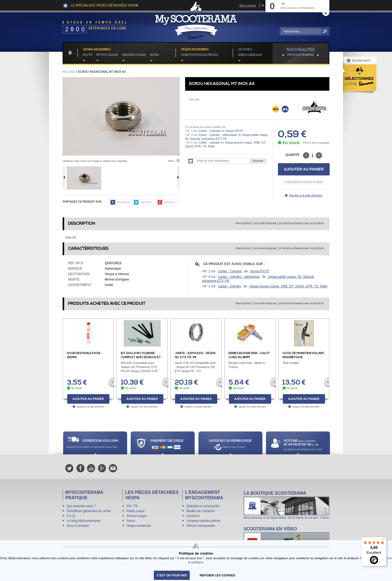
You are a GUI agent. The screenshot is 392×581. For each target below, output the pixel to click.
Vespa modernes (139, 526)
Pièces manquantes (201, 526)
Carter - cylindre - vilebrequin (218, 135)
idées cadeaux (250, 55)
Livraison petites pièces (203, 521)
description (243, 223)
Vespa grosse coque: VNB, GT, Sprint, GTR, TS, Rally (288, 286)
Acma (154, 55)
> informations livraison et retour (304, 182)
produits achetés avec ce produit (301, 223)
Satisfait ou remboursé (203, 506)
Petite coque (107, 55)
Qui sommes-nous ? (81, 506)
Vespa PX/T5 (234, 131)
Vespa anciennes (97, 50)
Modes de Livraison (201, 511)
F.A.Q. (71, 516)
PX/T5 (88, 55)
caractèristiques (265, 223)
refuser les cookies (218, 575)
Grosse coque (134, 55)
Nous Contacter (78, 526)
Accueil (69, 72)
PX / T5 (132, 506)
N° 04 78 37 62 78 (298, 445)
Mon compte (248, 5)
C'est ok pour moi (172, 575)
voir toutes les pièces (200, 55)
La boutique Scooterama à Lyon (287, 505)
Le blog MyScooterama (83, 521)
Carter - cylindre (209, 142)
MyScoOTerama (301, 55)
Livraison (193, 516)
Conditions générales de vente (89, 511)
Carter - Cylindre (209, 131)
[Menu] (383, 540)
